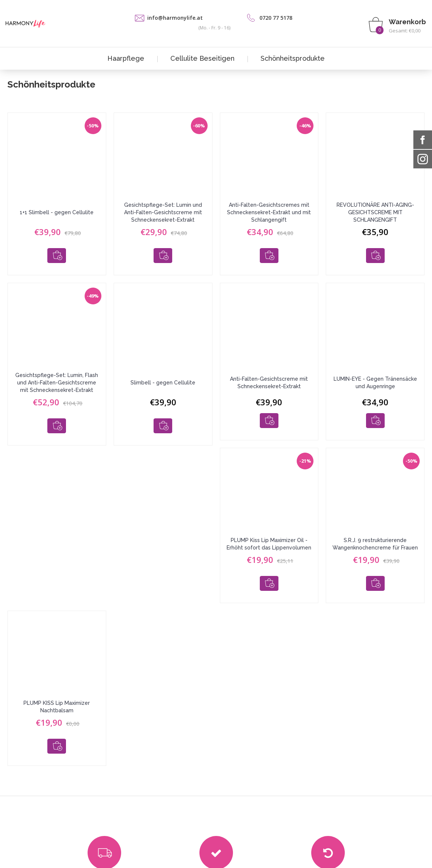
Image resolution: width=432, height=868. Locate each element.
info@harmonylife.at (175, 18)
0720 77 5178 (276, 18)
